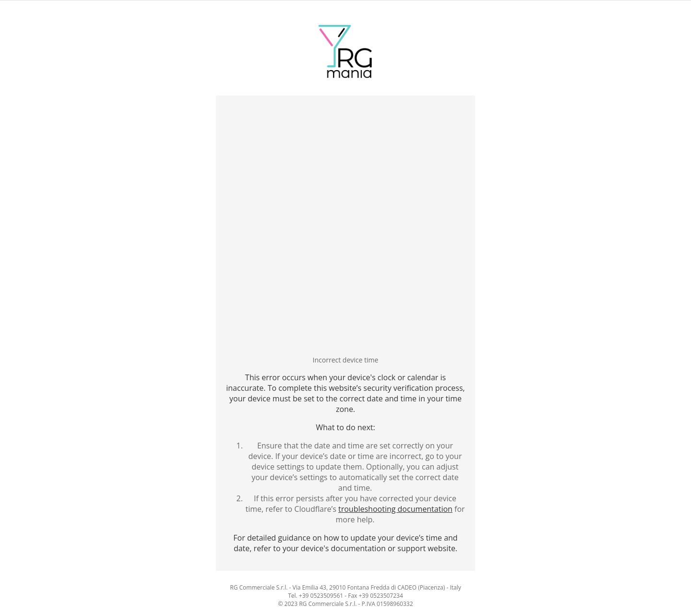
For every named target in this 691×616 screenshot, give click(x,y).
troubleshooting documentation (395, 509)
